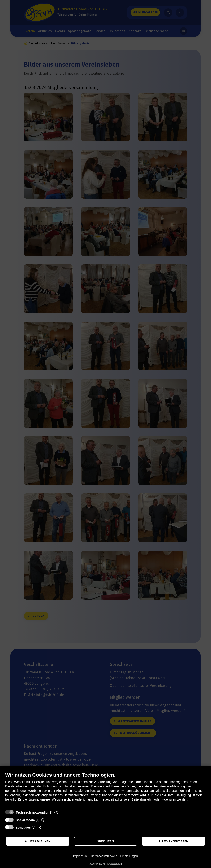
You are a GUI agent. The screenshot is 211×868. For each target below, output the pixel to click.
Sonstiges (23, 827)
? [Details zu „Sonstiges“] (39, 827)
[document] (105, 790)
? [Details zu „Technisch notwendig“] (56, 812)
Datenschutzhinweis (104, 856)
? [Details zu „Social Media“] (43, 820)
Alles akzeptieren (173, 841)
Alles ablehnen (38, 841)
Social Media (25, 820)
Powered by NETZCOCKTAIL (105, 864)
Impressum (80, 856)
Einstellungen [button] (129, 856)
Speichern (105, 841)
